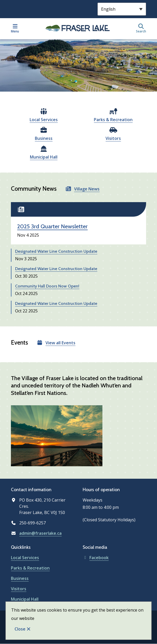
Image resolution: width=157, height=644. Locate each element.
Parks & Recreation (113, 120)
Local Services (44, 120)
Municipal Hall (44, 157)
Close (20, 629)
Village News (87, 189)
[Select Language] (122, 9)
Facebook (96, 558)
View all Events (60, 343)
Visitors (113, 138)
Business (44, 138)
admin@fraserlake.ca (40, 533)
